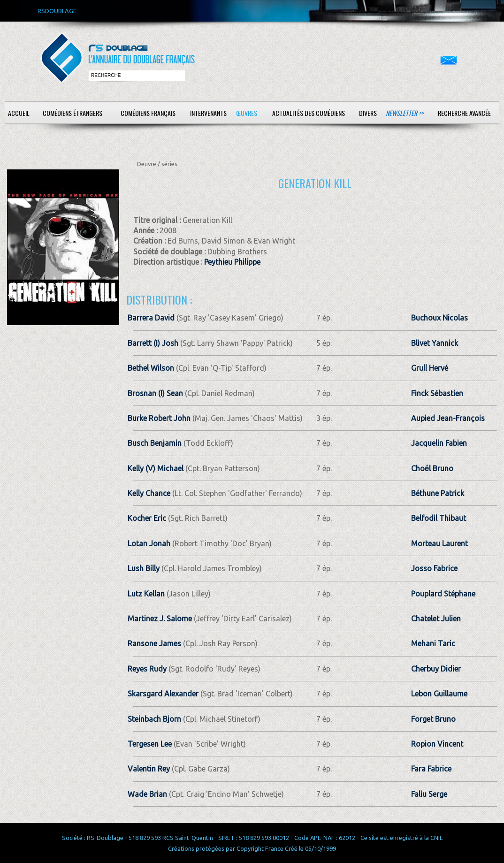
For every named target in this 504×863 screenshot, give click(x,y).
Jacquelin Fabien (439, 443)
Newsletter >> (405, 113)
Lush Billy (144, 568)
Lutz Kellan (146, 594)
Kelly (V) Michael (156, 468)
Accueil (19, 113)
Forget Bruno (433, 719)
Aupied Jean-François (448, 418)
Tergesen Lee (150, 744)
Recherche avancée (464, 113)
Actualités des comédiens (309, 113)
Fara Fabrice (431, 769)
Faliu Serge (429, 794)
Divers (368, 113)
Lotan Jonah (149, 543)
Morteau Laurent (439, 543)
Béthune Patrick (438, 493)
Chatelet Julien (436, 619)
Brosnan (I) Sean (155, 393)
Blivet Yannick (435, 343)
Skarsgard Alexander (163, 694)
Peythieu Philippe (232, 262)
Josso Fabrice (434, 568)
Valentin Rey (149, 769)
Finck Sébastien (437, 393)
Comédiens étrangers (73, 113)
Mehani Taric (433, 643)
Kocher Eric (147, 518)
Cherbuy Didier (436, 669)
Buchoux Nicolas (439, 318)
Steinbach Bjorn (154, 719)
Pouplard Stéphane (443, 594)
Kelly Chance (149, 493)
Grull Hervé (430, 368)
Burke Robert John (159, 418)
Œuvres (247, 113)
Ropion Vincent (437, 744)
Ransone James (154, 643)
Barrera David (151, 318)
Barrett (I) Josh (153, 343)
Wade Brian (147, 794)
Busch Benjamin (155, 443)
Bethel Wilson (151, 368)
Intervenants (208, 113)
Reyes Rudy (147, 669)
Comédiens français (148, 113)
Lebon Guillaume (439, 694)
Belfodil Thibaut (439, 518)
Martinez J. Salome (160, 619)
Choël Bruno (432, 468)
